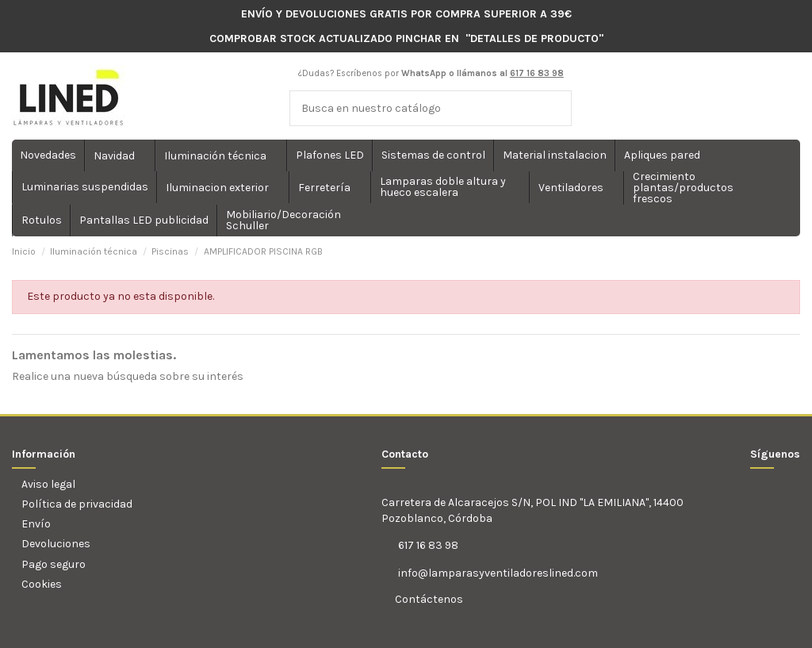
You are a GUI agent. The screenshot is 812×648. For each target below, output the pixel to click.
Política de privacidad (77, 504)
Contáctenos (428, 599)
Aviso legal (48, 484)
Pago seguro (54, 564)
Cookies (42, 584)
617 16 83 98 (428, 545)
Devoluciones (56, 544)
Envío (36, 524)
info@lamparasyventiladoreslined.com (498, 573)
